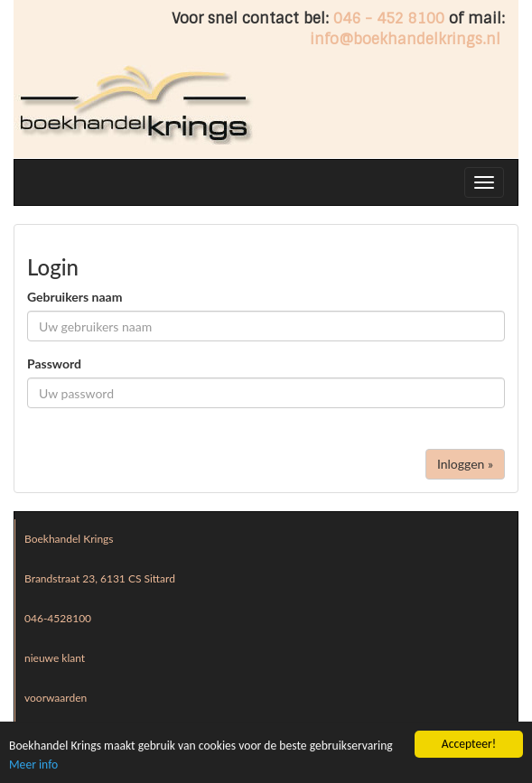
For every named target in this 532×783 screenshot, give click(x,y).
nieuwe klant (55, 658)
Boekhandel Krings (69, 539)
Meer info (33, 765)
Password (54, 364)
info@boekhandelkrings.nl (405, 39)
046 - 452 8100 (389, 19)
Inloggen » (465, 464)
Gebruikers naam (75, 297)
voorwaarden (56, 698)
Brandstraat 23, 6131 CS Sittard (100, 578)
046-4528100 (58, 618)
